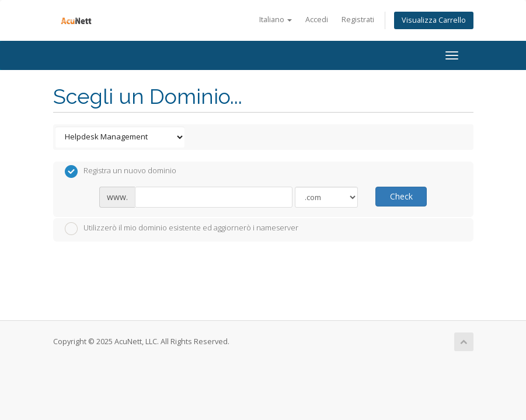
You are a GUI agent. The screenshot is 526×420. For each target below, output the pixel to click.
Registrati (358, 20)
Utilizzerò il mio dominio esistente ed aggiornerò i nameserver (182, 229)
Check (401, 196)
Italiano (276, 20)
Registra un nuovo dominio (121, 171)
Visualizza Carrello (434, 20)
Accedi (317, 20)
